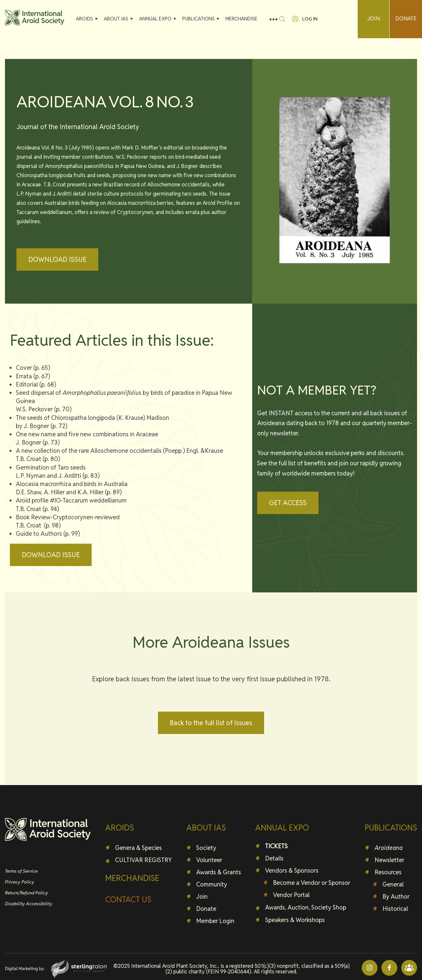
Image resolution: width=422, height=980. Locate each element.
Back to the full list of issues (211, 723)
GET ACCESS (288, 503)
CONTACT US (128, 899)
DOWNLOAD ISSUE (57, 259)
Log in (310, 19)
